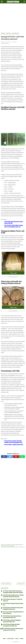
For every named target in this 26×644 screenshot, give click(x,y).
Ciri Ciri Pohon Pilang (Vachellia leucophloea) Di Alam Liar (11, 625)
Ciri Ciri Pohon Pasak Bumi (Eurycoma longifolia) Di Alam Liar (13, 608)
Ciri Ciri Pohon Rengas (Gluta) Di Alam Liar (13, 604)
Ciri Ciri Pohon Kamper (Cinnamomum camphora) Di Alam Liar (13, 629)
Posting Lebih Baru (6, 584)
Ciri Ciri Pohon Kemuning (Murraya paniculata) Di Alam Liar (12, 617)
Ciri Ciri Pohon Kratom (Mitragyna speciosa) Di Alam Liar (12, 621)
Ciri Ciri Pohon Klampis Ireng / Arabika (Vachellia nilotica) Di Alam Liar (13, 596)
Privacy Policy (10, 639)
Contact (21, 639)
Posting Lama (21, 584)
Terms (4, 639)
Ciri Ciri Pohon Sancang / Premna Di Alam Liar (13, 600)
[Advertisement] (13, 18)
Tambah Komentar (5, 43)
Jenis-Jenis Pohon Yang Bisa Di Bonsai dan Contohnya (13, 613)
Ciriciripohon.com (16, 642)
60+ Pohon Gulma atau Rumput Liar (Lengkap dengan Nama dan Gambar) (13, 592)
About (17, 639)
